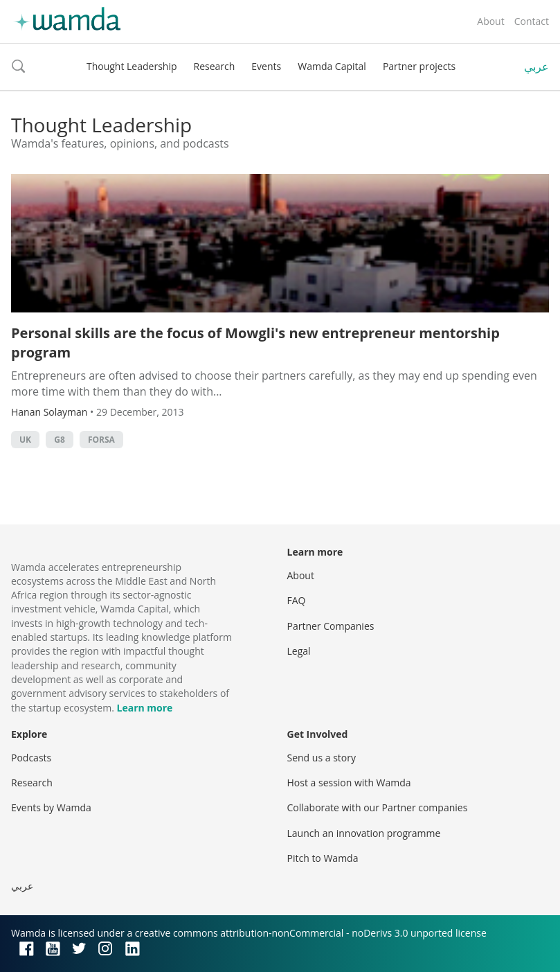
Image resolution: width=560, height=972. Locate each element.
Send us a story (322, 758)
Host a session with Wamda (349, 783)
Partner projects (419, 66)
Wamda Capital (332, 66)
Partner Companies (331, 626)
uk (25, 440)
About (490, 21)
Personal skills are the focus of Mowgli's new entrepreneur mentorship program (255, 343)
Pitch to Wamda (323, 858)
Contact (532, 21)
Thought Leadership (132, 66)
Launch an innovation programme (364, 833)
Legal (299, 651)
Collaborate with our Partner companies (378, 807)
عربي (536, 67)
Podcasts (31, 758)
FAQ (297, 600)
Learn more (145, 708)
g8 (60, 440)
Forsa (101, 440)
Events (266, 66)
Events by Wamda (51, 807)
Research (215, 66)
